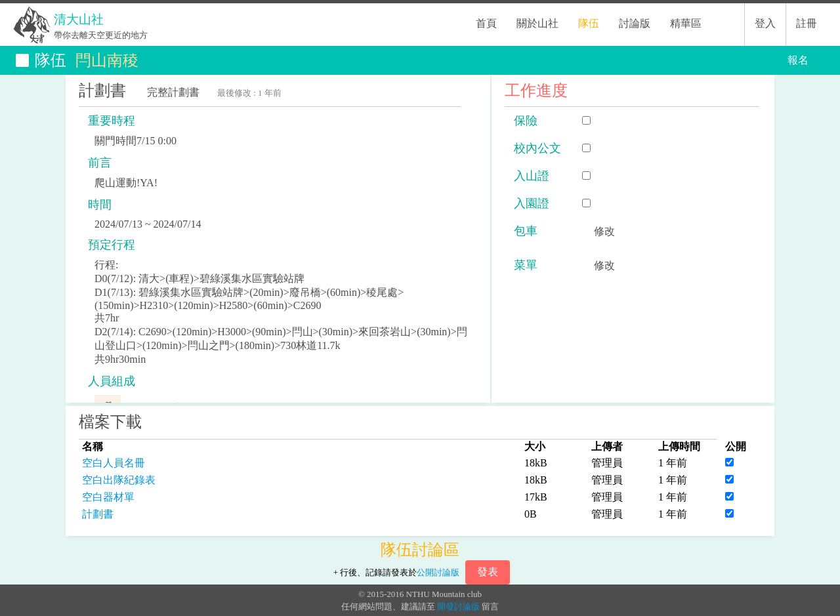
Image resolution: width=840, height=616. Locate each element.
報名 (798, 60)
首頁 (486, 23)
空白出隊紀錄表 (119, 480)
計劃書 (98, 514)
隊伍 (589, 23)
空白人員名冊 (114, 463)
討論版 (635, 23)
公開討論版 (438, 572)
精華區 (686, 23)
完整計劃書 (173, 92)
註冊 (807, 23)
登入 (765, 23)
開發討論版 (458, 606)
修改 (604, 231)
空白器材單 (108, 497)
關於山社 (537, 23)
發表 (488, 572)
